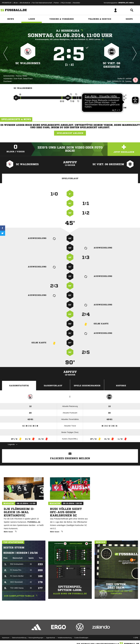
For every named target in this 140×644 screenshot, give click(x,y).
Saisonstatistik (19, 386)
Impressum (6, 638)
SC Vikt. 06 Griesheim (112, 65)
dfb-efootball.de (25, 3)
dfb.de (16, 3)
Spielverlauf (70, 178)
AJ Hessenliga (70, 31)
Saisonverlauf (53, 386)
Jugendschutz (51, 638)
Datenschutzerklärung (19, 638)
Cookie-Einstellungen (81, 638)
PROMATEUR (7, 3)
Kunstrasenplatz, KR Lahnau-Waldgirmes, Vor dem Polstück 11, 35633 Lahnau (70, 40)
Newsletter (76, 3)
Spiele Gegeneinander (87, 386)
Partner (56, 3)
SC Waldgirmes (28, 63)
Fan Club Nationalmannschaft (42, 3)
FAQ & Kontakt (66, 3)
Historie (121, 386)
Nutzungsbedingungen (36, 638)
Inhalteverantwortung (65, 638)
